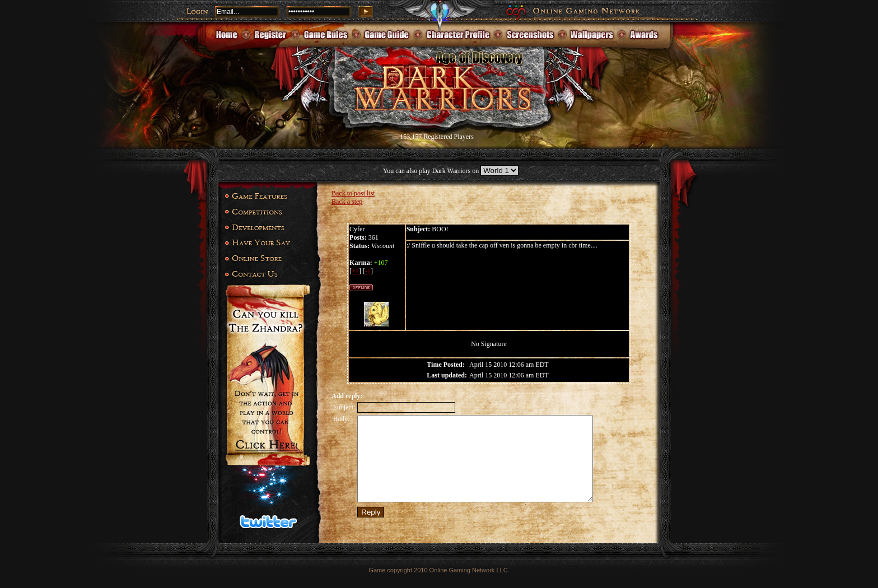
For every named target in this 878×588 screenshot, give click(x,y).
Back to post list (353, 193)
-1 (368, 271)
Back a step (347, 202)
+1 (355, 271)
